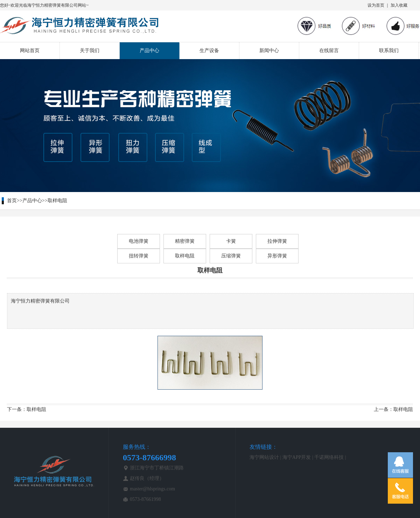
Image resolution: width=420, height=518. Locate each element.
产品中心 (149, 51)
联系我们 (389, 51)
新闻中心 (269, 51)
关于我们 (90, 51)
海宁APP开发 (297, 457)
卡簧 (231, 241)
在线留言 (329, 51)
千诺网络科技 (329, 457)
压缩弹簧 (231, 256)
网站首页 (30, 51)
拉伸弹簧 (277, 241)
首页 (12, 201)
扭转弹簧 (139, 256)
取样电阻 (57, 201)
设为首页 (376, 5)
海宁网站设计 (264, 457)
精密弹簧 (185, 241)
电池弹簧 (139, 241)
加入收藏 (399, 5)
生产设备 (209, 51)
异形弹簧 (277, 256)
